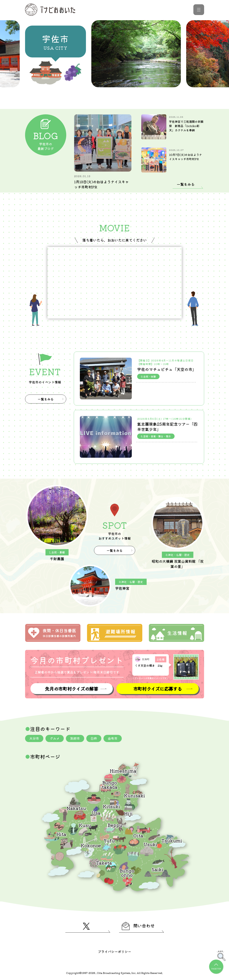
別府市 (75, 738)
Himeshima (123, 771)
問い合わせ (138, 926)
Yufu (109, 840)
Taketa (104, 863)
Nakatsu (76, 808)
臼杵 (94, 738)
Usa (96, 813)
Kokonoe (91, 845)
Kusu (85, 825)
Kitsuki (112, 806)
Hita (61, 834)
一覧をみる (186, 184)
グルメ (55, 738)
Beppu (115, 825)
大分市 (34, 738)
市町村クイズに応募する (158, 689)
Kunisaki (135, 795)
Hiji (128, 813)
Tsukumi (172, 840)
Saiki (157, 869)
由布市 (113, 738)
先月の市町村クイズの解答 (71, 689)
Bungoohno (127, 873)
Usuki (150, 844)
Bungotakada (110, 785)
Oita (138, 835)
